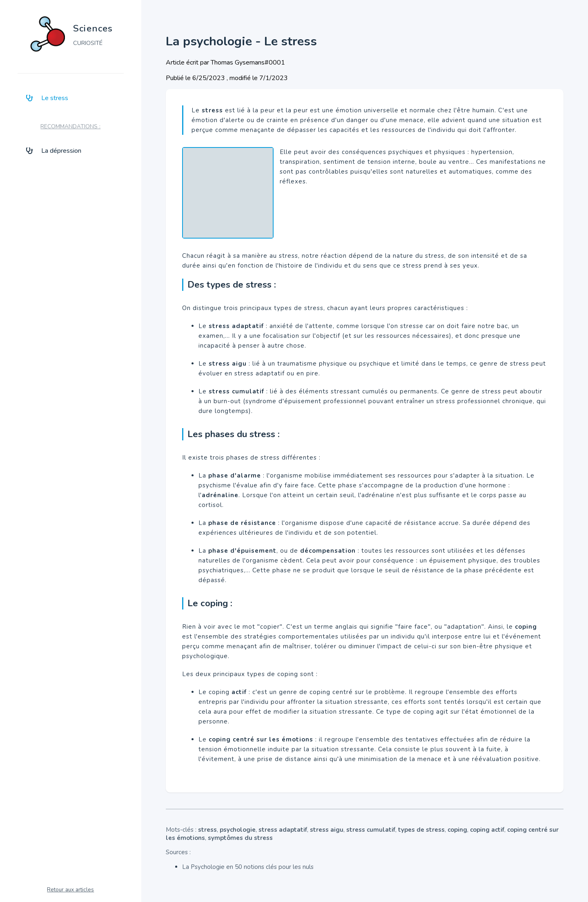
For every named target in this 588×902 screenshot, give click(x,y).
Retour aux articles (70, 890)
